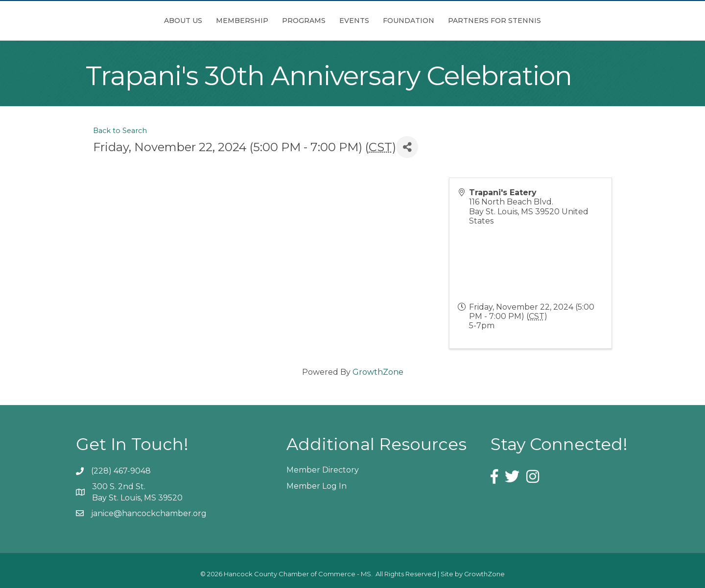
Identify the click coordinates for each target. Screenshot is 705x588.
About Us (128, 21)
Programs (249, 21)
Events (409, 21)
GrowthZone (378, 372)
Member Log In (317, 486)
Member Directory (323, 470)
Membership (187, 21)
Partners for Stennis (549, 21)
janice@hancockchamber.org (149, 513)
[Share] (407, 147)
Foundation (463, 21)
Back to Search (120, 131)
